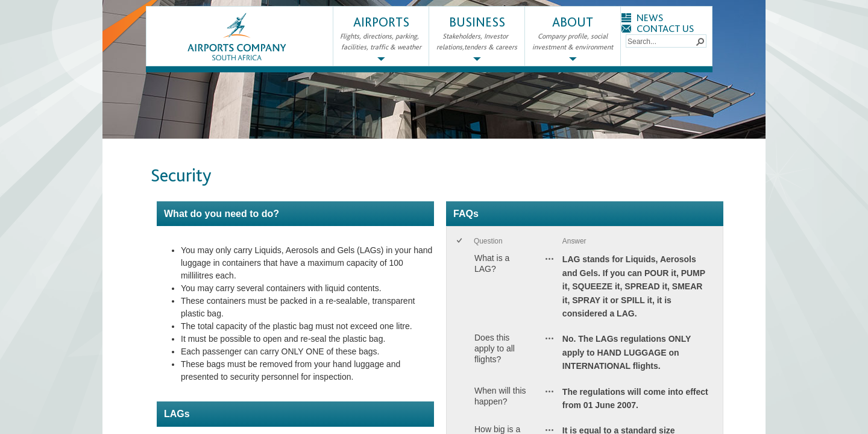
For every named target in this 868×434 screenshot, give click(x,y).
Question (488, 241)
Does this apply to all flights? (495, 348)
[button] (700, 41)
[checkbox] (460, 241)
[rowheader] (462, 289)
